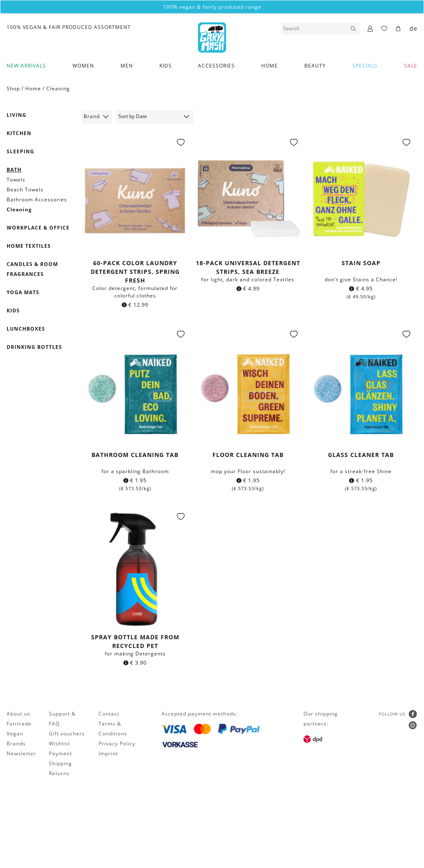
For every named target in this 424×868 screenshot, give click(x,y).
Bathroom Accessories (37, 199)
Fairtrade (19, 724)
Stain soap (361, 263)
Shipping (60, 763)
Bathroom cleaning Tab (135, 455)
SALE (411, 66)
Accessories (216, 66)
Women (83, 66)
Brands (16, 743)
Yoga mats (23, 292)
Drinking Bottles (34, 347)
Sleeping (20, 151)
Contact (109, 714)
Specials (365, 66)
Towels (16, 180)
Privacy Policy (117, 743)
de (413, 28)
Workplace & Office (38, 228)
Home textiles (29, 246)
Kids (166, 66)
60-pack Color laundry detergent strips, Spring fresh (135, 272)
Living (17, 115)
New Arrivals (26, 66)
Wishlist (59, 743)
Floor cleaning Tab (248, 455)
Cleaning (58, 88)
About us (18, 714)
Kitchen (19, 133)
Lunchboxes (26, 329)
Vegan (15, 734)
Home (270, 66)
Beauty (315, 66)
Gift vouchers (67, 734)
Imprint (108, 753)
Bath (14, 170)
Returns (59, 773)
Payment (60, 753)
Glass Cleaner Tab (361, 455)
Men (127, 66)
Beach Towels (25, 190)
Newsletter (21, 753)
